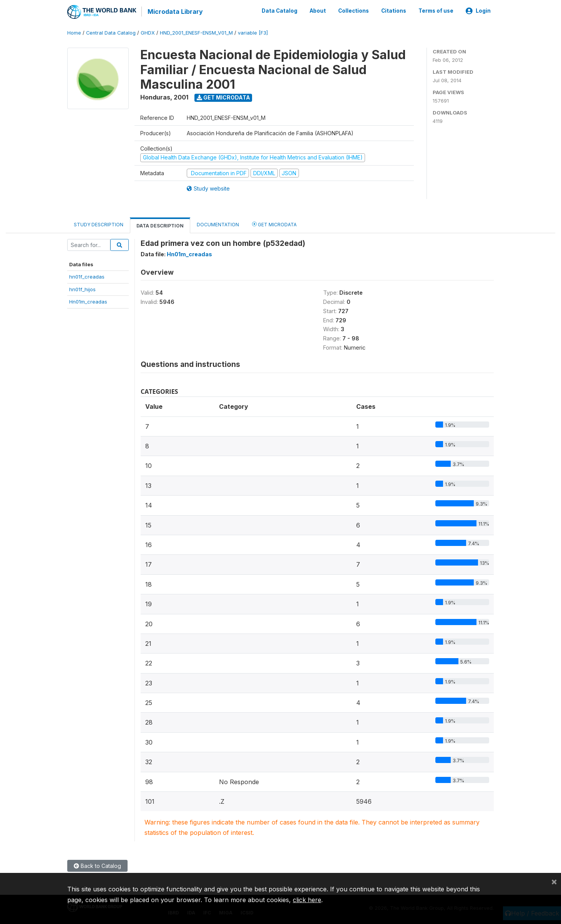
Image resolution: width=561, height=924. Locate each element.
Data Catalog (280, 11)
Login (478, 11)
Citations (394, 11)
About (318, 11)
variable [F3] (253, 32)
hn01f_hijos (82, 289)
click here (307, 900)
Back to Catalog (97, 865)
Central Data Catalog (111, 32)
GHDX (148, 32)
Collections (354, 11)
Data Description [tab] (160, 225)
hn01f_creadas (87, 276)
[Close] (554, 881)
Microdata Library (175, 12)
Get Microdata (223, 97)
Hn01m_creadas (88, 301)
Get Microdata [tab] (274, 224)
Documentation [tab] (218, 224)
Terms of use (436, 11)
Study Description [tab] (99, 224)
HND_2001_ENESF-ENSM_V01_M (196, 32)
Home (74, 32)
